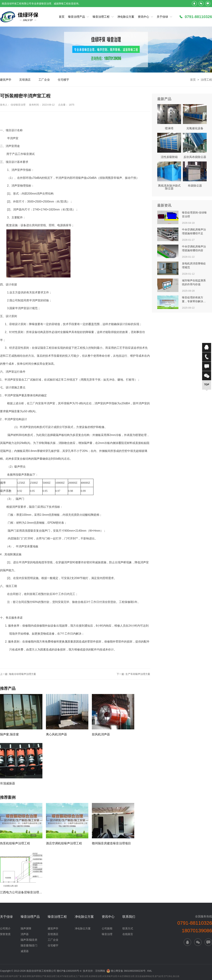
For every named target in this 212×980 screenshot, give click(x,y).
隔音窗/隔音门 (29, 945)
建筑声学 (6, 80)
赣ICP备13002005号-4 (69, 971)
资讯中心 (143, 17)
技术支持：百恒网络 (94, 971)
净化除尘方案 (126, 17)
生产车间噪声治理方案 (138, 674)
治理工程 (206, 80)
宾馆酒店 (25, 80)
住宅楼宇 (63, 80)
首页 (62, 17)
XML (150, 971)
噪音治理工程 (101, 17)
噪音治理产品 (76, 17)
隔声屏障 (26, 928)
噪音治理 (107, 934)
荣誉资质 (5, 934)
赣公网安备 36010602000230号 (126, 971)
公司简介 (5, 928)
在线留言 (128, 934)
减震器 (25, 951)
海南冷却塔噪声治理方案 (22, 674)
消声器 (25, 934)
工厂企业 (44, 80)
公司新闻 (107, 928)
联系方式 (128, 928)
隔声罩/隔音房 (29, 940)
